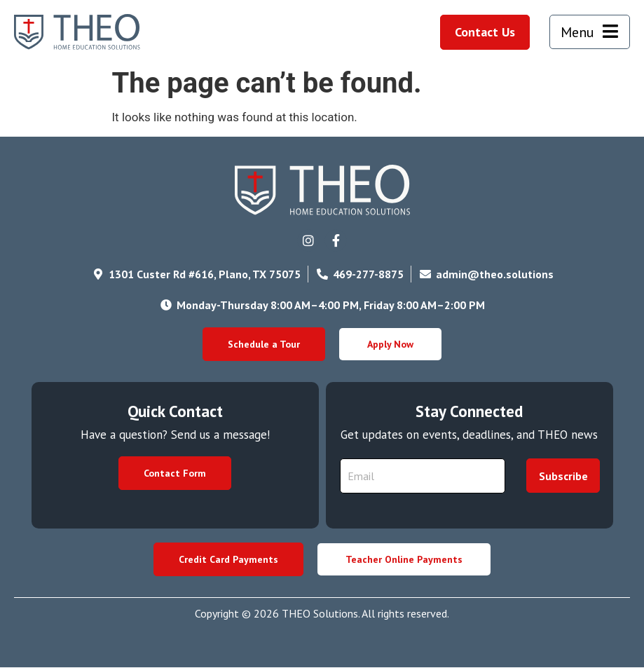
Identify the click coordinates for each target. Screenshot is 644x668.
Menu (577, 32)
